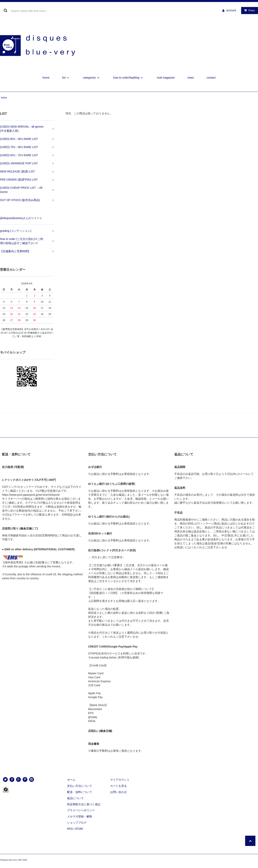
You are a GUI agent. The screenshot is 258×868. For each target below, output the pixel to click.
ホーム (71, 780)
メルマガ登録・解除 (80, 816)
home (46, 78)
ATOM (79, 829)
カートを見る (118, 786)
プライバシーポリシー (81, 810)
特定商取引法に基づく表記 (84, 804)
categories (92, 78)
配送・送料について (80, 792)
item (249, 10)
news (191, 78)
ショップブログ (77, 823)
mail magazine (166, 78)
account (231, 10)
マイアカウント (120, 780)
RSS (70, 829)
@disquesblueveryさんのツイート (21, 218)
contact (211, 78)
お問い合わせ (118, 792)
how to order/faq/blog (129, 78)
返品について (75, 798)
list (66, 78)
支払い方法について (80, 786)
